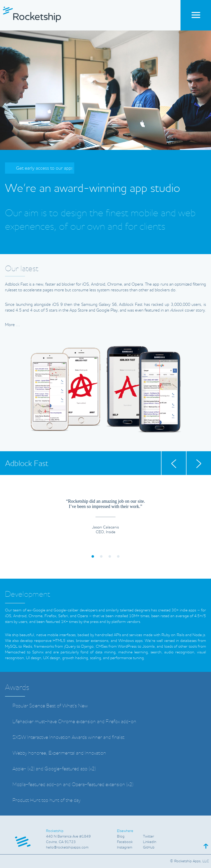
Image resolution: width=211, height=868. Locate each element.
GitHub (149, 847)
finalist (118, 737)
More (12, 325)
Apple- (19, 769)
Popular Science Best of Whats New (50, 706)
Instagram (125, 847)
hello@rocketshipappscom (67, 847)
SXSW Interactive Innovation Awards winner (57, 737)
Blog (121, 836)
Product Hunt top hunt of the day (46, 800)
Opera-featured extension (98, 784)
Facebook (125, 842)
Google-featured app (66, 769)
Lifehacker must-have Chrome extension (54, 721)
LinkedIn (150, 842)
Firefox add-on (121, 721)
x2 (31, 769)
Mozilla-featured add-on (37, 784)
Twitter (148, 836)
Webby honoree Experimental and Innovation (59, 753)
